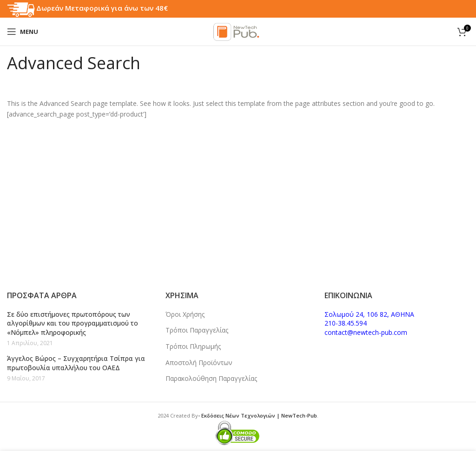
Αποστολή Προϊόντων (199, 363)
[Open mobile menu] (23, 32)
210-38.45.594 (346, 323)
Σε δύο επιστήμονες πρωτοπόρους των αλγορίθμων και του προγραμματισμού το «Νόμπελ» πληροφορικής (73, 323)
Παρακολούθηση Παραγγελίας (211, 378)
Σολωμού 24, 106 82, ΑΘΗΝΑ (369, 314)
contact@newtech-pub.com (366, 332)
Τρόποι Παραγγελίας (197, 330)
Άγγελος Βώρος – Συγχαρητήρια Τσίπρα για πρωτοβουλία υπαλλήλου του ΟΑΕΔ (76, 363)
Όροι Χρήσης (185, 314)
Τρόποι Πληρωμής (193, 346)
